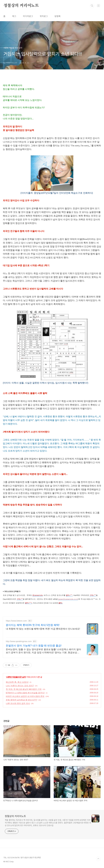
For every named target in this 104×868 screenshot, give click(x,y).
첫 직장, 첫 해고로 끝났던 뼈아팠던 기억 (24, 689)
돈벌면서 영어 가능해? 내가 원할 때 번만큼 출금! (34, 646)
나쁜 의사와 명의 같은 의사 (18, 703)
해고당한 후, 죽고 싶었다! (17, 682)
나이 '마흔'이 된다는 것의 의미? (20, 686)
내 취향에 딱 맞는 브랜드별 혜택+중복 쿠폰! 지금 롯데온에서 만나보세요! (43, 629)
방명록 (58, 16)
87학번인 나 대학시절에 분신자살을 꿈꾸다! (25, 693)
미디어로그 (28, 16)
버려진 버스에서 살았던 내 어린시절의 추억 (25, 696)
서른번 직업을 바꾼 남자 (16, 677)
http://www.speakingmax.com (19, 641)
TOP (98, 859)
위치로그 (44, 16)
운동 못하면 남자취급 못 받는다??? (22, 700)
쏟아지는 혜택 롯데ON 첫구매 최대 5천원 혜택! (33, 625)
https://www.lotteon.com (16, 621)
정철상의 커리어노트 (21, 6)
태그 (14, 16)
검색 (92, 6)
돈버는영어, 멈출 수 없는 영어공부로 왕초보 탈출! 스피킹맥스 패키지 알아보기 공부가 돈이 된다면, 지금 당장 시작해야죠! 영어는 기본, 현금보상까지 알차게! (43, 651)
